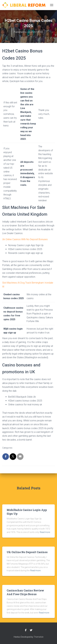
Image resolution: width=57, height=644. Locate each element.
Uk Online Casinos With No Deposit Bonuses (25, 239)
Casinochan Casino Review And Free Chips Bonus (25, 592)
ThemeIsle (39, 637)
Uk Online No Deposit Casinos (27, 552)
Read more (45, 532)
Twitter (31, 630)
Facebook (26, 630)
